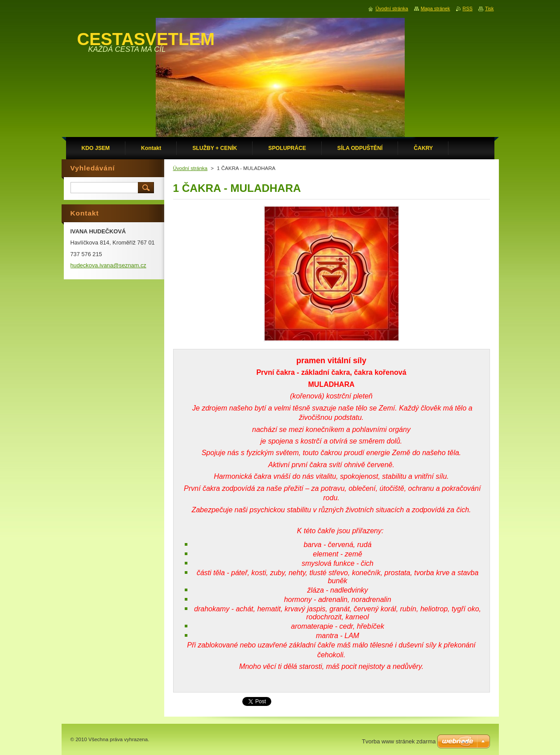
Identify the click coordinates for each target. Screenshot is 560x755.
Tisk (489, 8)
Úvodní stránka (190, 168)
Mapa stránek (436, 8)
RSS (468, 8)
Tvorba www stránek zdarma (399, 741)
